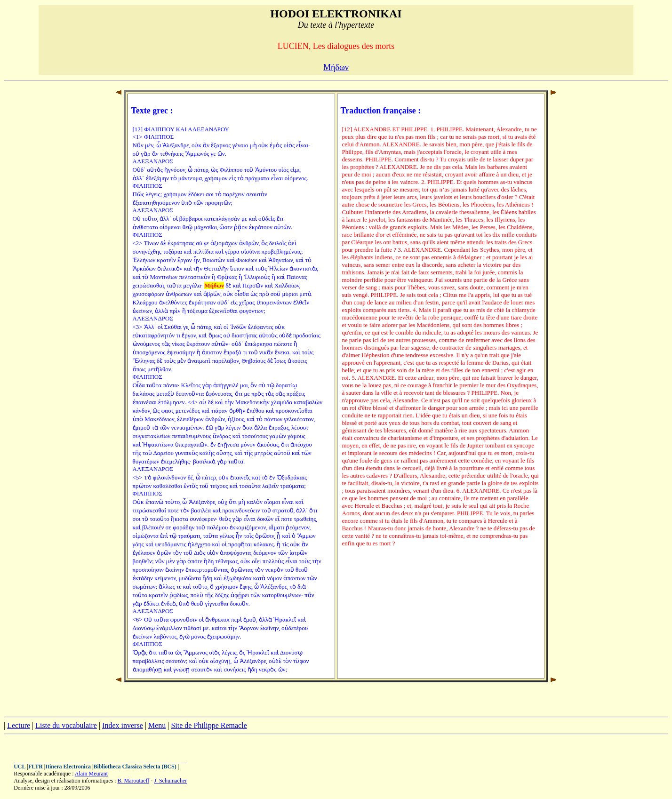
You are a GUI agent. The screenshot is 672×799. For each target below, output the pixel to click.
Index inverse (123, 725)
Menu (157, 725)
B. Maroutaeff (133, 781)
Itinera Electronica (68, 767)
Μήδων (336, 67)
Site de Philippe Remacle (209, 725)
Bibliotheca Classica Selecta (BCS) (135, 767)
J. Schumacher (170, 781)
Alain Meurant (91, 774)
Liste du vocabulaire (66, 725)
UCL (20, 767)
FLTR (36, 767)
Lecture (19, 725)
